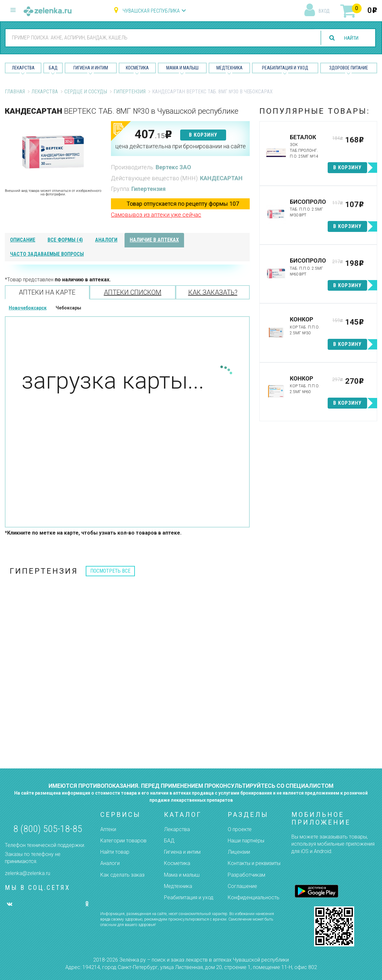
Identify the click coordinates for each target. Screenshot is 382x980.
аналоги (106, 240)
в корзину (203, 135)
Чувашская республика (151, 11)
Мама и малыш (182, 68)
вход (324, 11)
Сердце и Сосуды (86, 92)
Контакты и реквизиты (254, 863)
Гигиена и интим (182, 852)
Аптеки (108, 829)
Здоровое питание (349, 68)
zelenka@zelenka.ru (27, 873)
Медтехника (229, 68)
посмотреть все (110, 571)
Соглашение (242, 886)
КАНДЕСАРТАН (221, 178)
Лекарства (23, 68)
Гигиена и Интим (91, 68)
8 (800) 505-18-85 (48, 829)
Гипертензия (130, 92)
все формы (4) (65, 240)
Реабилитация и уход (285, 68)
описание (23, 240)
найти (350, 38)
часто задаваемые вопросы (47, 254)
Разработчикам (246, 875)
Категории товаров (123, 841)
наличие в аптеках (154, 240)
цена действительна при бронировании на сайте (180, 146)
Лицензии (239, 852)
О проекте (240, 829)
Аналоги (110, 863)
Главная (15, 92)
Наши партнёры (246, 841)
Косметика (137, 68)
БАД (53, 68)
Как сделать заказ (122, 875)
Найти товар (115, 852)
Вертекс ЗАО (173, 167)
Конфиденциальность (254, 897)
